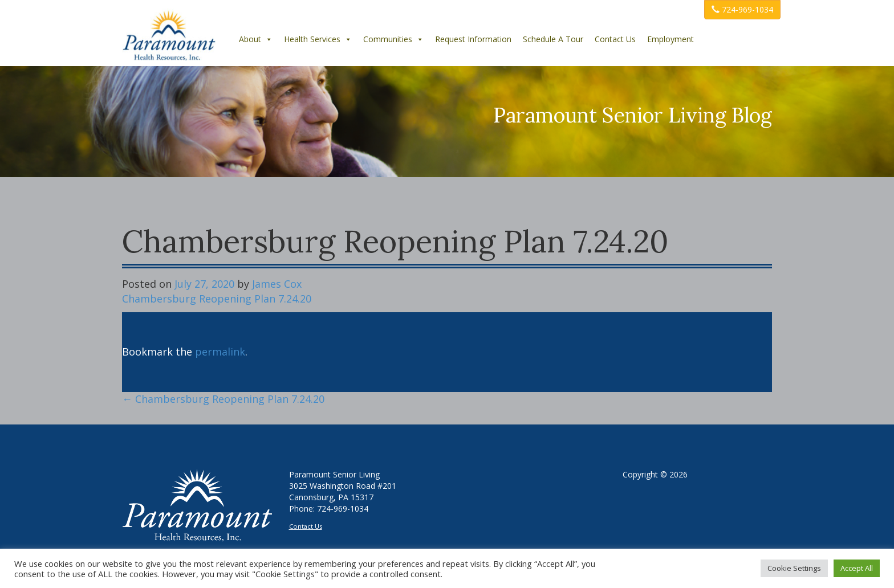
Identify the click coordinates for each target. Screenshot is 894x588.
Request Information (473, 39)
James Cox (277, 284)
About (256, 39)
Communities (393, 39)
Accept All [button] (857, 568)
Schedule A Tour (553, 39)
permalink (220, 352)
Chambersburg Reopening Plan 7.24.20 (217, 299)
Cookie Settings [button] (794, 568)
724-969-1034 (742, 9)
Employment (670, 39)
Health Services (318, 39)
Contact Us (615, 39)
